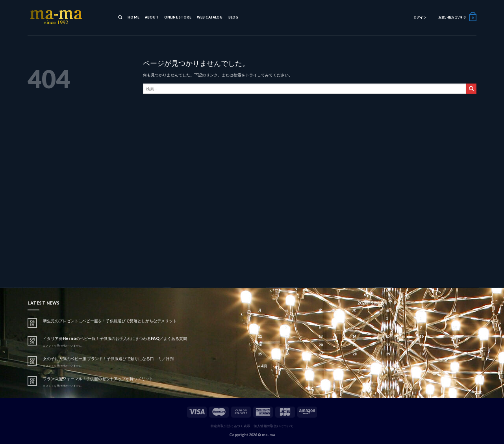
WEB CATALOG (210, 17)
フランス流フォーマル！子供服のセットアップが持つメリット (98, 379)
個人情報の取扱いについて (273, 426)
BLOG (233, 17)
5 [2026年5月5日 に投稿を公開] (286, 327)
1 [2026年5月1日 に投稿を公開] (387, 319)
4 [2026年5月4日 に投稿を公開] (259, 327)
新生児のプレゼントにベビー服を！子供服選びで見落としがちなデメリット (110, 321)
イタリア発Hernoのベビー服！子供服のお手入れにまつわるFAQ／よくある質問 (115, 338)
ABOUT (152, 17)
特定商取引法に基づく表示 (231, 426)
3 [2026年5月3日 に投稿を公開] (454, 319)
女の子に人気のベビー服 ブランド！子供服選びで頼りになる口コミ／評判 (108, 359)
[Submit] (471, 89)
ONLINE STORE (178, 17)
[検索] (120, 18)
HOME (133, 17)
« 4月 (263, 366)
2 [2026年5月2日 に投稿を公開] (420, 319)
